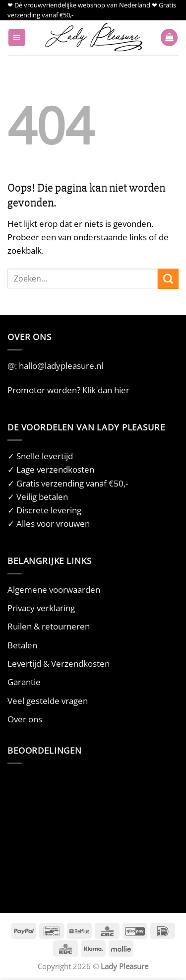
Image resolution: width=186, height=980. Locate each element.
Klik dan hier (106, 390)
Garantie (24, 682)
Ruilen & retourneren (49, 626)
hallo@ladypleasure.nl (61, 366)
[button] (17, 37)
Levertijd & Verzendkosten (59, 664)
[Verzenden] (168, 279)
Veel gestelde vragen (48, 701)
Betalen (22, 645)
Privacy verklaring (41, 608)
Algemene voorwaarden (54, 590)
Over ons (25, 719)
